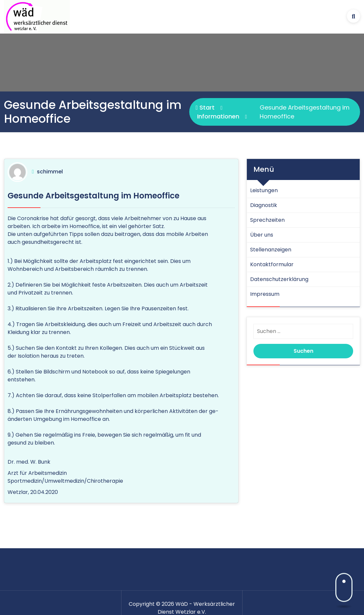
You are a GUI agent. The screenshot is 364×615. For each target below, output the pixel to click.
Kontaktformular (272, 264)
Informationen (218, 116)
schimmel (50, 172)
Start (205, 107)
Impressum (265, 294)
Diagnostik (264, 205)
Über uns (262, 235)
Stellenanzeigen (271, 250)
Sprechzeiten (267, 220)
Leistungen (264, 190)
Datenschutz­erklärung (279, 279)
